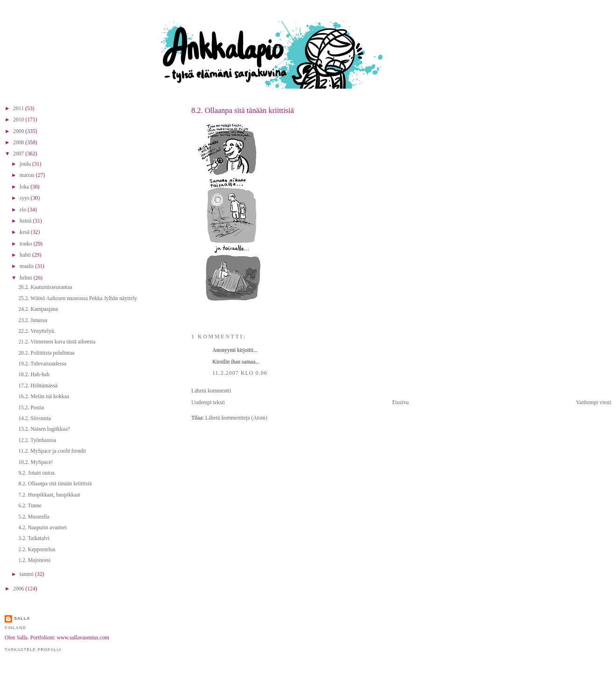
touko (27, 244)
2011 (19, 109)
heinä (26, 221)
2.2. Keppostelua (37, 550)
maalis (27, 266)
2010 (19, 120)
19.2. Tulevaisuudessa (42, 364)
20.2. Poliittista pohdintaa (46, 353)
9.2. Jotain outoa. (37, 473)
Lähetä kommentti (211, 391)
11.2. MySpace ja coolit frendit (52, 451)
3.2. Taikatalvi (34, 538)
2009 (19, 131)
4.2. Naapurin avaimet (42, 528)
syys (25, 198)
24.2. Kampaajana (38, 309)
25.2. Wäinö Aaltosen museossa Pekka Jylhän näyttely (77, 298)
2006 (19, 589)
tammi (27, 574)
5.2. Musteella (34, 517)
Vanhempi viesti (594, 403)
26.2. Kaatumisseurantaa (45, 287)
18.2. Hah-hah (34, 375)
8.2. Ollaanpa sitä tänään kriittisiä (243, 110)
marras (28, 175)
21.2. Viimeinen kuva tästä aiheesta (57, 342)
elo (24, 210)
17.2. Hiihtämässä (38, 386)
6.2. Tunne (30, 506)
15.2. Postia (31, 408)
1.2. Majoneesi (34, 560)
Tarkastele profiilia (33, 650)
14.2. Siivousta (35, 418)
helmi (27, 278)
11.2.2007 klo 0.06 (240, 373)
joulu (26, 164)
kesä (25, 232)
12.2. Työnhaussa (37, 440)
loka (25, 187)
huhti (26, 255)
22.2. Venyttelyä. (37, 331)
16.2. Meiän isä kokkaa (44, 396)
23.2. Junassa (33, 320)
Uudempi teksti (208, 403)
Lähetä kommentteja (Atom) (236, 418)
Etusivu (400, 403)
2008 (19, 143)
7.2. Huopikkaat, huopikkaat (49, 495)
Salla (22, 618)
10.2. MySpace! (35, 462)
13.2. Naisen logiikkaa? (44, 429)
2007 (19, 154)
